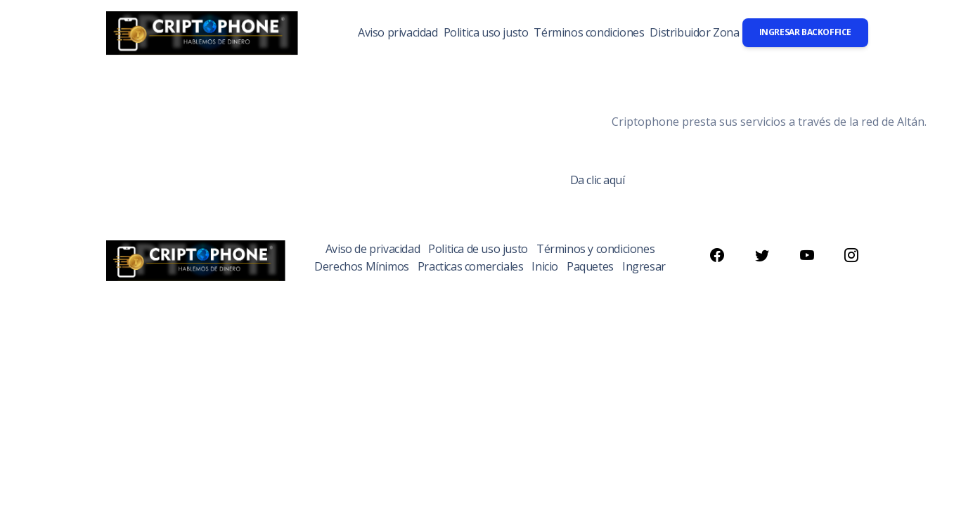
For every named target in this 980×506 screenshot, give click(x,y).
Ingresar (644, 266)
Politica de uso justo (478, 249)
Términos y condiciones (595, 249)
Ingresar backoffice (805, 32)
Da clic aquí (598, 180)
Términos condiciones (589, 32)
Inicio (545, 266)
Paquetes (590, 266)
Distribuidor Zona (694, 32)
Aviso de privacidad (373, 249)
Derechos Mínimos (362, 266)
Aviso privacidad (398, 32)
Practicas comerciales (471, 266)
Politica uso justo (486, 32)
